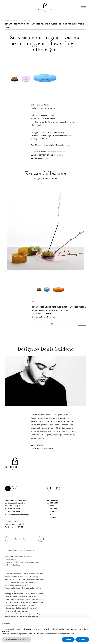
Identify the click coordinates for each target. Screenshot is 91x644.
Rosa (52, 115)
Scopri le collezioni (44, 448)
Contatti (54, 517)
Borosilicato (49, 119)
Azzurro (44, 115)
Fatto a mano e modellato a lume (61, 122)
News (52, 506)
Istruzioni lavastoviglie (53, 133)
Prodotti (17, 21)
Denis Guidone (48, 108)
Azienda (53, 509)
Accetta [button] (82, 639)
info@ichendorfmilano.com (18, 515)
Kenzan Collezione (45, 174)
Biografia (38, 445)
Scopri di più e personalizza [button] (17, 639)
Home (8, 21)
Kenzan (26, 21)
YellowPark (16, 565)
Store (52, 512)
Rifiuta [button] (68, 639)
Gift (52, 514)
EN (15, 488)
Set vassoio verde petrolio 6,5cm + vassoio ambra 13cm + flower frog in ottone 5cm (59, 309)
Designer (54, 503)
